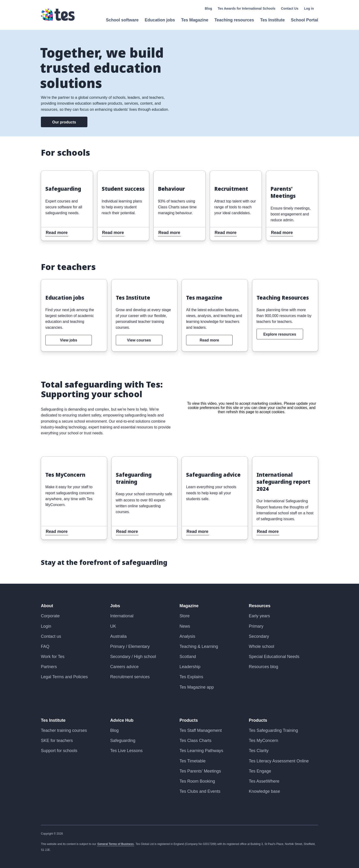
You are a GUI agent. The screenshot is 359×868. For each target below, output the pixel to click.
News (185, 626)
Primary (256, 626)
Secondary (259, 636)
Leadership (190, 667)
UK (113, 626)
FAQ (45, 646)
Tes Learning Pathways (201, 751)
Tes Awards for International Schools (247, 8)
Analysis (187, 636)
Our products (64, 122)
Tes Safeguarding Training (273, 730)
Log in (309, 8)
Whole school (261, 646)
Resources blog (263, 667)
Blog (208, 8)
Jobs (115, 606)
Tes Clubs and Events (200, 791)
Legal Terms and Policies (64, 677)
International (122, 616)
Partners (49, 667)
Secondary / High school (133, 657)
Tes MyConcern (263, 741)
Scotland (188, 657)
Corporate (50, 616)
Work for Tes (53, 657)
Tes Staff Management (201, 730)
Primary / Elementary (130, 646)
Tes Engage (260, 771)
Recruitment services (130, 677)
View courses (139, 340)
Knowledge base (264, 791)
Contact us (51, 636)
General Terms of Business (116, 844)
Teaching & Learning (199, 646)
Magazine (189, 606)
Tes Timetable (193, 761)
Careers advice (124, 667)
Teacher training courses (64, 730)
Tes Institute (53, 720)
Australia (118, 636)
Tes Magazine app (197, 687)
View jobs (69, 340)
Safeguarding (123, 741)
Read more (53, 174)
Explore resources (280, 334)
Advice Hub (122, 720)
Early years (259, 616)
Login (46, 626)
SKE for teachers (57, 741)
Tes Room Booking (197, 781)
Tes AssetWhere (264, 781)
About (47, 606)
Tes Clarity (259, 751)
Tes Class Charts (195, 741)
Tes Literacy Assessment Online (279, 761)
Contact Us (290, 8)
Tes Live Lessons (126, 751)
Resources (260, 606)
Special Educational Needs (274, 657)
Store (185, 616)
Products (189, 720)
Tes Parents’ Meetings (200, 771)
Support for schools (59, 751)
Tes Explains (191, 677)
